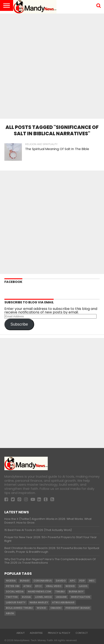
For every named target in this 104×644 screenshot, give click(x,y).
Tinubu (60, 592)
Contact (82, 633)
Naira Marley (39, 603)
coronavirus (43, 581)
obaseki (56, 608)
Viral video (54, 586)
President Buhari (78, 608)
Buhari (25, 581)
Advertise (36, 633)
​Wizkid (70, 586)
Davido (61, 581)
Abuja (10, 613)
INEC (92, 581)
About (20, 633)
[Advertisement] (52, 65)
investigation (80, 597)
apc (72, 581)
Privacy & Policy (59, 633)
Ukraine (61, 597)
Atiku (27, 586)
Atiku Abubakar (63, 603)
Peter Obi (13, 586)
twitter (12, 597)
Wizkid (41, 608)
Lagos (83, 586)
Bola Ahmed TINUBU (19, 608)
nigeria (11, 581)
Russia (26, 597)
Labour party (16, 603)
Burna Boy (76, 592)
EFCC (39, 586)
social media (15, 592)
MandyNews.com (39, 592)
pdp (82, 581)
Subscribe (19, 324)
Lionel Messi (43, 597)
